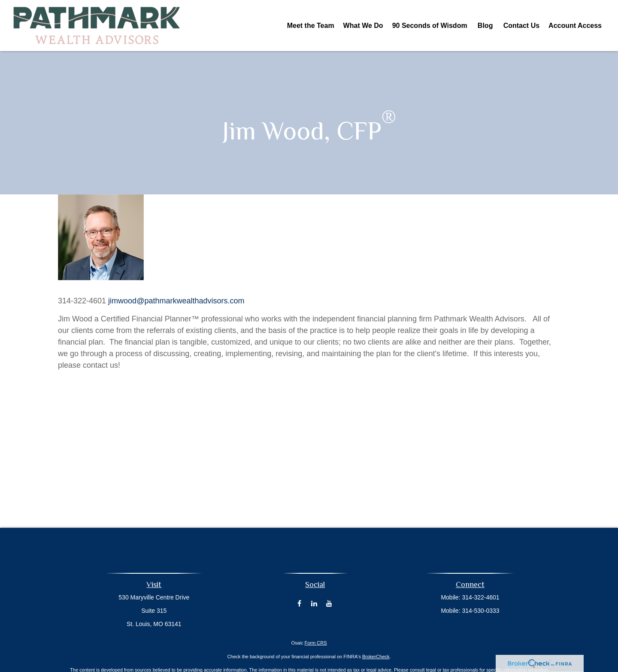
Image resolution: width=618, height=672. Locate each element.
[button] (311, 26)
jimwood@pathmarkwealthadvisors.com (176, 301)
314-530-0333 (480, 611)
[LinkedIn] (314, 603)
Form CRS (316, 643)
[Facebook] (299, 603)
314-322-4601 (480, 597)
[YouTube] (329, 603)
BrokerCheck (376, 657)
